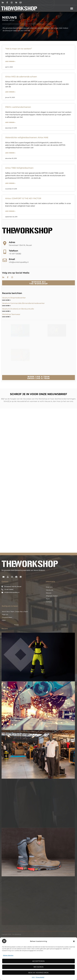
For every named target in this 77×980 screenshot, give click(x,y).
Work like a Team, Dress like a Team (15, 648)
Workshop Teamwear (11, 314)
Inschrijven (21, 483)
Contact (49, 638)
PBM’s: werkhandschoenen (18, 107)
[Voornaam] (21, 471)
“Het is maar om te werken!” (19, 49)
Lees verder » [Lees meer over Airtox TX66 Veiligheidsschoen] (10, 183)
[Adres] (5, 243)
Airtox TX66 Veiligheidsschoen (19, 168)
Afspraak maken (52, 632)
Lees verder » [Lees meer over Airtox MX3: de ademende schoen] (10, 92)
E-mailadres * (13, 460)
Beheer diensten (8, 955)
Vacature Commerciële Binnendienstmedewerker (23, 303)
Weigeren (39, 967)
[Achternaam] (21, 477)
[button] (74, 941)
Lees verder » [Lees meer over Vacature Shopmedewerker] (6, 300)
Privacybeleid (40, 977)
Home (5, 20)
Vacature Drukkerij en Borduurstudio (18, 309)
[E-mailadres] (21, 464)
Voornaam (11, 467)
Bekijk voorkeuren (38, 973)
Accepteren (38, 961)
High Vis (5, 651)
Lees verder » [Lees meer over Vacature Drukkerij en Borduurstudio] (6, 311)
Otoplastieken (7, 653)
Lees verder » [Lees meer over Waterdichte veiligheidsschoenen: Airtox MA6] (10, 153)
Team (48, 635)
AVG (33, 977)
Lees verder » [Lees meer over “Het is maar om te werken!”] (10, 61)
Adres (12, 242)
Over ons (49, 623)
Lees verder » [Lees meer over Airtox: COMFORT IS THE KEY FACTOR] (10, 211)
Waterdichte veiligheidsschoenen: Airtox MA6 (27, 137)
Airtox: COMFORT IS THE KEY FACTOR (23, 198)
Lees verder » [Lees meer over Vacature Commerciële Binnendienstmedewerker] (6, 306)
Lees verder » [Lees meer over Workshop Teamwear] (6, 317)
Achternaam (12, 474)
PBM (4, 656)
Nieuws (49, 629)
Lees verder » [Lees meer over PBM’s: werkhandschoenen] (10, 122)
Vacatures (50, 626)
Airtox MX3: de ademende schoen (21, 77)
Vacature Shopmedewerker (14, 298)
